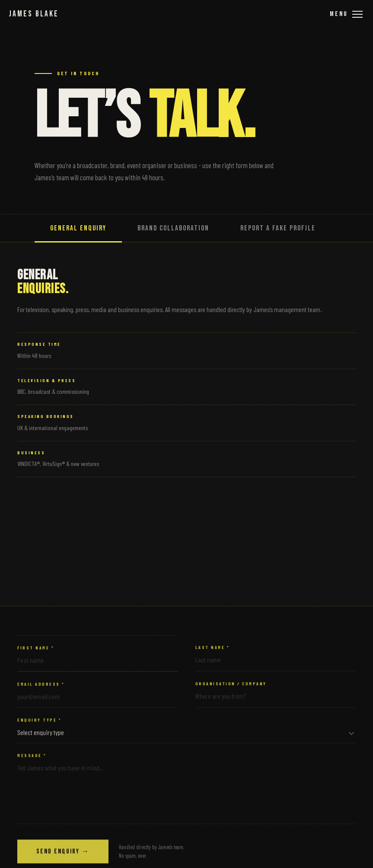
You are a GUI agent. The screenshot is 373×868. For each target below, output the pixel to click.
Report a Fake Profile (278, 228)
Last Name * (213, 652)
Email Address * (41, 689)
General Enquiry (78, 228)
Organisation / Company (231, 689)
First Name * (36, 653)
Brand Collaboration (173, 228)
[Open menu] (346, 14)
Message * (32, 760)
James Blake (34, 14)
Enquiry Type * (39, 725)
